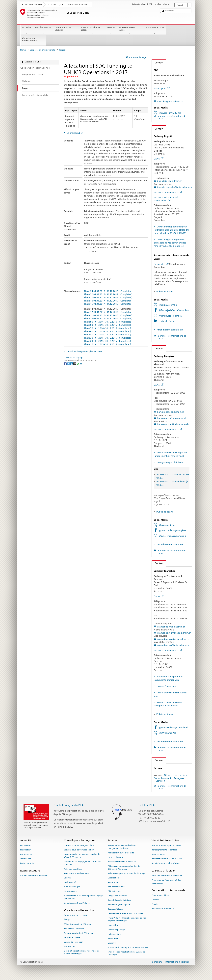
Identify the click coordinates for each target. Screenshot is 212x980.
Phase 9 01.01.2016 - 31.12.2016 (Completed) (107, 322)
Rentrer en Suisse (72, 937)
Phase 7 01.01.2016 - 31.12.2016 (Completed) (107, 328)
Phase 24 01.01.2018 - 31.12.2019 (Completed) (108, 291)
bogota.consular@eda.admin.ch (174, 187)
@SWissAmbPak (168, 733)
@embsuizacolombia (170, 316)
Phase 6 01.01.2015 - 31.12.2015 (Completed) (107, 331)
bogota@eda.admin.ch (170, 181)
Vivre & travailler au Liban (92, 30)
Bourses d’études (115, 909)
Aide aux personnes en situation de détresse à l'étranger (124, 867)
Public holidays (165, 291)
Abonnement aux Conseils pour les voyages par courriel (84, 897)
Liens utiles (113, 925)
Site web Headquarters (168, 192)
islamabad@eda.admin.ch (171, 627)
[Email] (81, 364)
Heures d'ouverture (166, 686)
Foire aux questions (73, 869)
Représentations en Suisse (76, 915)
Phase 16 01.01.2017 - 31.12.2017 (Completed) (108, 301)
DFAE (54, 4)
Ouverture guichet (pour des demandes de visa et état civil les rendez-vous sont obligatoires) (170, 243)
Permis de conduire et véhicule (122, 862)
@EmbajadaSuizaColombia (174, 310)
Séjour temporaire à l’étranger (78, 924)
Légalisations (114, 878)
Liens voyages (70, 891)
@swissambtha (167, 525)
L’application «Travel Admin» (77, 903)
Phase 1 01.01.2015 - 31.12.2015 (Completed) (107, 344)
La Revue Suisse (115, 934)
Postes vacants (27, 863)
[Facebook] (66, 364)
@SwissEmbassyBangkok (172, 530)
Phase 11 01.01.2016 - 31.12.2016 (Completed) (108, 315)
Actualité (27, 30)
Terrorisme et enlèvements (77, 873)
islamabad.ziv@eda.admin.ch (173, 645)
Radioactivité (70, 882)
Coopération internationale (33, 41)
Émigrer (68, 920)
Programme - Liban (160, 895)
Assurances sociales (117, 887)
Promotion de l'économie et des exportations (166, 881)
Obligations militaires (117, 896)
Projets (155, 904)
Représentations (43, 30)
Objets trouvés (114, 891)
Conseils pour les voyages (66, 30)
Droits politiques (115, 857)
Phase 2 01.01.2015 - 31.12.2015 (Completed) (107, 341)
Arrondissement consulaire (170, 330)
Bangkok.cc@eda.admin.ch (172, 418)
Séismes (68, 878)
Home (23, 50)
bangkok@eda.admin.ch (171, 412)
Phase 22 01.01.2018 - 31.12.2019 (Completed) (108, 294)
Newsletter (25, 850)
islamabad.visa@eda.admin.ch (174, 639)
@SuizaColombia (168, 305)
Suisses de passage (116, 930)
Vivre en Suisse (158, 854)
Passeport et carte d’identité (121, 853)
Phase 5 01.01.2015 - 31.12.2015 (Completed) (107, 335)
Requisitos (161, 264)
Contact (157, 63)
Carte (159, 159)
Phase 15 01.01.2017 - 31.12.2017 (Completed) (108, 304)
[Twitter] (69, 364)
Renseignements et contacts (165, 850)
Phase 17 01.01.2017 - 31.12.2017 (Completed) (108, 298)
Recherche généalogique (119, 904)
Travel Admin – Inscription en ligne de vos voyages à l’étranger (127, 919)
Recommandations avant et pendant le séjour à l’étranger (82, 856)
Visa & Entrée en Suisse (130, 30)
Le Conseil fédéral (34, 4)
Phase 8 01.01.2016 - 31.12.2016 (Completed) (107, 325)
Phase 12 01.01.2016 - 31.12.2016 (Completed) (108, 312)
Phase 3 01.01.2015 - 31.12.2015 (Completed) (107, 338)
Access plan (162, 88)
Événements (26, 854)
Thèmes (155, 900)
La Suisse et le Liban (155, 30)
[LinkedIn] (72, 364)
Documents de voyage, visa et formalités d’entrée (83, 863)
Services (111, 30)
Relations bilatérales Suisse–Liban (167, 875)
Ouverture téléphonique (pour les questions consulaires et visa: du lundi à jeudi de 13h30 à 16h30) (171, 230)
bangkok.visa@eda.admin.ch (173, 424)
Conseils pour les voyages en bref (79, 850)
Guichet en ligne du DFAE (69, 805)
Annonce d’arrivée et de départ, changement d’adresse (122, 847)
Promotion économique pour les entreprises (128, 947)
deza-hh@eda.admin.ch (170, 101)
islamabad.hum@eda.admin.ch (174, 633)
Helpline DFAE (147, 805)
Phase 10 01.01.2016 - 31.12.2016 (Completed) (108, 319)
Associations (70, 946)
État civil (112, 943)
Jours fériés (26, 859)
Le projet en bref (75, 133)
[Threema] (75, 364)
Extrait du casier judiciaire (119, 900)
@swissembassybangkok (172, 536)
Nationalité (113, 938)
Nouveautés (26, 845)
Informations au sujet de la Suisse (167, 859)
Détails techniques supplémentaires (84, 351)
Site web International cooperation (166, 198)
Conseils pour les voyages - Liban (79, 845)
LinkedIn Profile (167, 321)
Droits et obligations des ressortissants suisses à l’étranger (82, 952)
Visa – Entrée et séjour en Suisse (166, 845)
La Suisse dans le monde (76, 4)
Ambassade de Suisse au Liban (34, 875)
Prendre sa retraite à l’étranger (79, 933)
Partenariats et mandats (163, 908)
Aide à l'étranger (72, 887)
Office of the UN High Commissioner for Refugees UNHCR (170, 778)
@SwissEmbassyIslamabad (173, 727)
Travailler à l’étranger (74, 929)
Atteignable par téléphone (170, 462)
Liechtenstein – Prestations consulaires (125, 913)
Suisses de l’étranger (73, 942)
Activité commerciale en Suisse (166, 863)
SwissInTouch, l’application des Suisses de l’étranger (126, 953)
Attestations (113, 882)
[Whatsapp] (78, 364)
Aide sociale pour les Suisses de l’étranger (127, 873)
